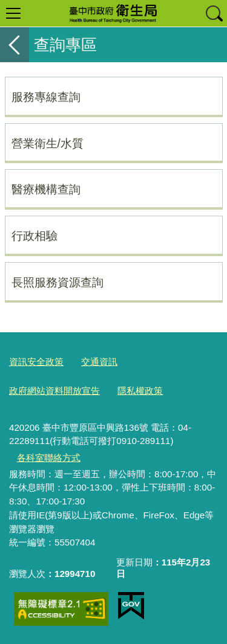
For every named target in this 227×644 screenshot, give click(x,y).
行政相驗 (35, 236)
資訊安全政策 (36, 362)
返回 (15, 45)
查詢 (214, 13)
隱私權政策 (140, 391)
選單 (13, 13)
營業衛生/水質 (48, 143)
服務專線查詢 (46, 97)
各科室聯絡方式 (49, 458)
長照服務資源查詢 (58, 282)
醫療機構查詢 (46, 189)
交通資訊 (99, 362)
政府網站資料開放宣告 (54, 391)
